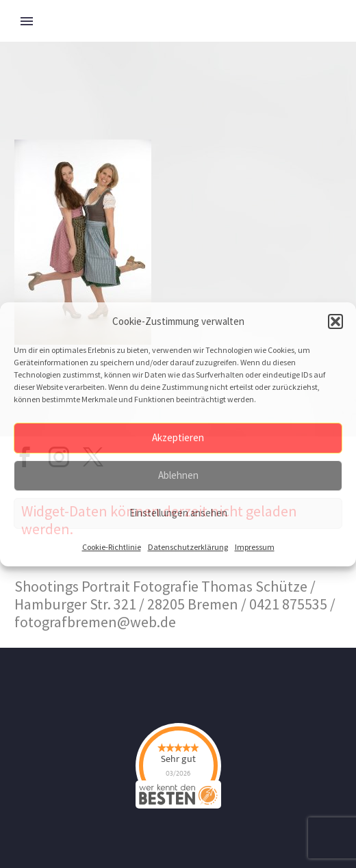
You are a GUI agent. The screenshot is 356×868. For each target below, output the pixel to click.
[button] (335, 321)
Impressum (255, 547)
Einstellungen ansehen (178, 513)
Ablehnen (178, 475)
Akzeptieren (178, 437)
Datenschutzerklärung (188, 547)
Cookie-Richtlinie (112, 547)
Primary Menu (27, 21)
